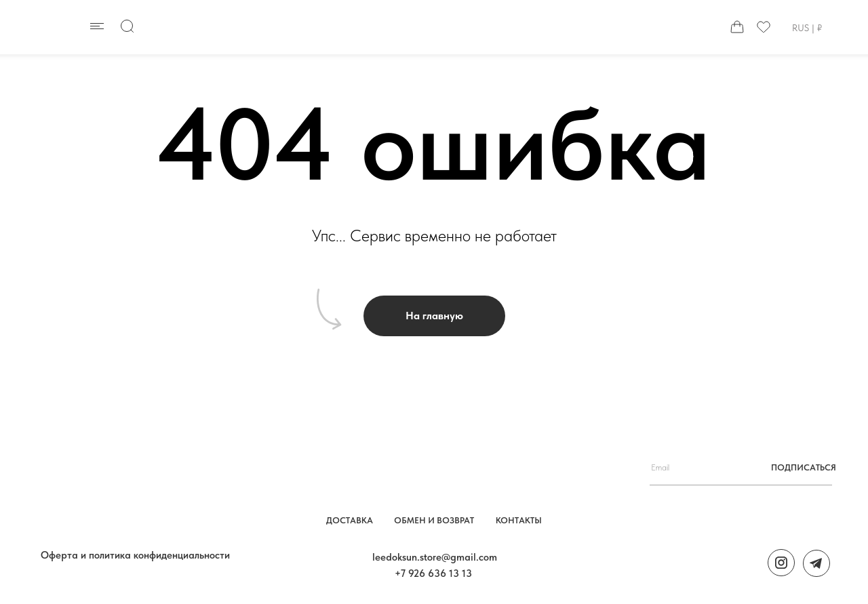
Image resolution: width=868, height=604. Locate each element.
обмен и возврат (434, 520)
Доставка (350, 520)
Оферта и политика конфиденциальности (135, 555)
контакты (519, 520)
